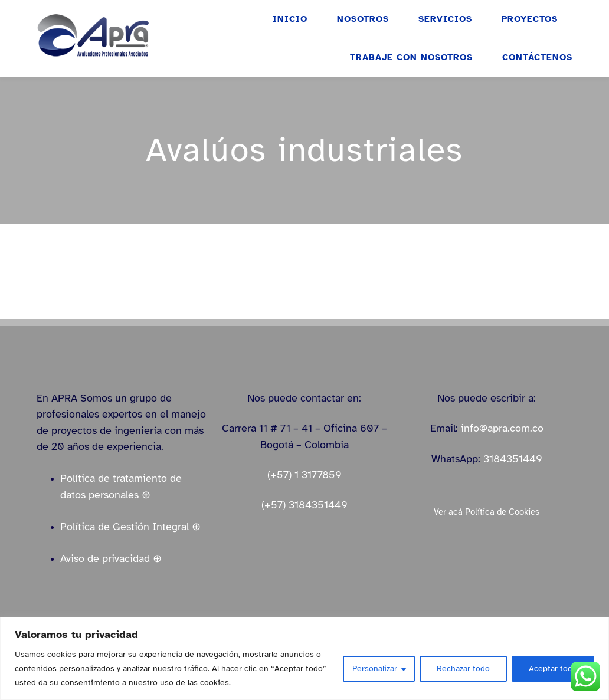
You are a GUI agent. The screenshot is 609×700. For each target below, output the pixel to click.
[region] (304, 658)
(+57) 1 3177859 (304, 475)
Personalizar (375, 668)
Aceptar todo (553, 668)
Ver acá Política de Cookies (487, 512)
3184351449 (513, 459)
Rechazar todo (463, 668)
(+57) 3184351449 (304, 505)
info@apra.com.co (502, 428)
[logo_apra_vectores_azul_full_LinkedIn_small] (93, 17)
